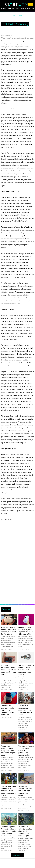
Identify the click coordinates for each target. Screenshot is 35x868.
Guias (20, 9)
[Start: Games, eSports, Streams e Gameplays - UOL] (11, 5)
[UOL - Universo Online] (19, 6)
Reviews (4, 9)
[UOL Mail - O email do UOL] (23, 4)
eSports (13, 9)
